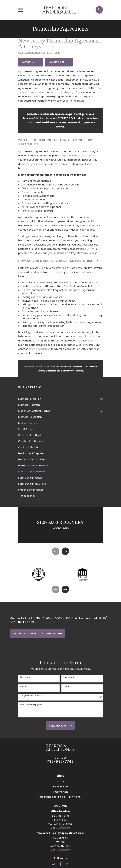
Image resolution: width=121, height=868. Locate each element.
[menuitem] (59, 399)
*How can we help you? (31, 706)
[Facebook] (61, 866)
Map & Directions (61, 829)
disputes (32, 211)
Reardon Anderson (39, 349)
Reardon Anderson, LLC (64, 92)
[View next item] (66, 552)
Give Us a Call (56, 62)
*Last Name (68, 679)
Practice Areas (61, 788)
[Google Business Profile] (54, 866)
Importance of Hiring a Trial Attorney (60, 799)
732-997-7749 (60, 763)
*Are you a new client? (30, 698)
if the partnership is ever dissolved (78, 156)
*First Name (25, 679)
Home (60, 783)
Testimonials (61, 793)
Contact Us (28, 62)
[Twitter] (67, 866)
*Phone (23, 688)
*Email (66, 688)
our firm (90, 249)
